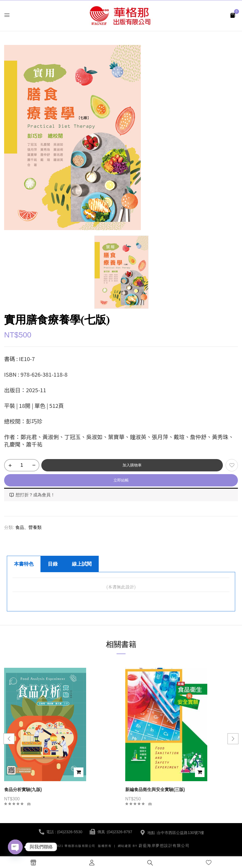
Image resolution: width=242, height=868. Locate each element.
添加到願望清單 (232, 465)
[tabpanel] (121, 592)
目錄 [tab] (53, 564)
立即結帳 (121, 480)
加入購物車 (132, 465)
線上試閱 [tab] (82, 564)
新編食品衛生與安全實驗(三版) (155, 790)
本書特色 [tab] (24, 564)
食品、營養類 (28, 527)
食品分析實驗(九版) (23, 790)
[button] (233, 15)
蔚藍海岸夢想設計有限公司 (164, 846)
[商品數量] (22, 465)
